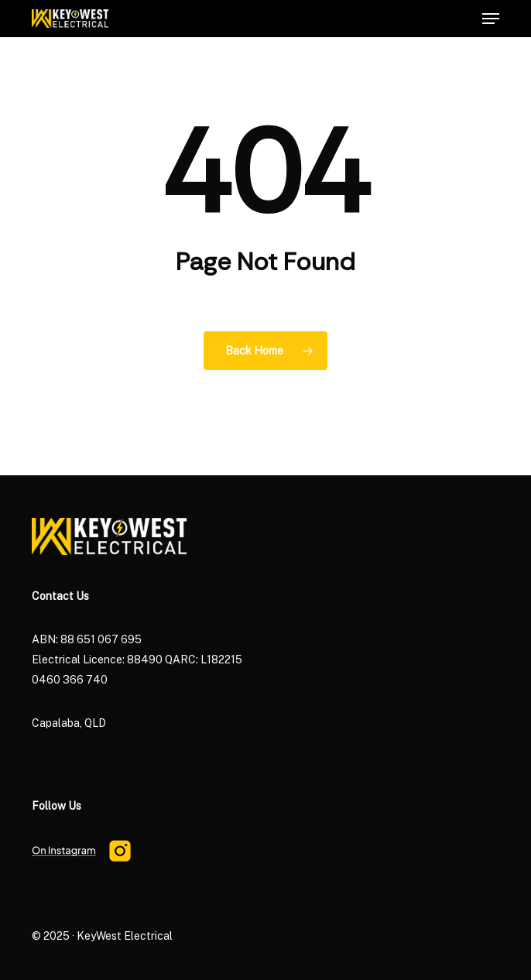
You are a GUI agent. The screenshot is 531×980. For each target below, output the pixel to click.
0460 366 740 (70, 680)
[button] (491, 19)
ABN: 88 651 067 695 (87, 639)
